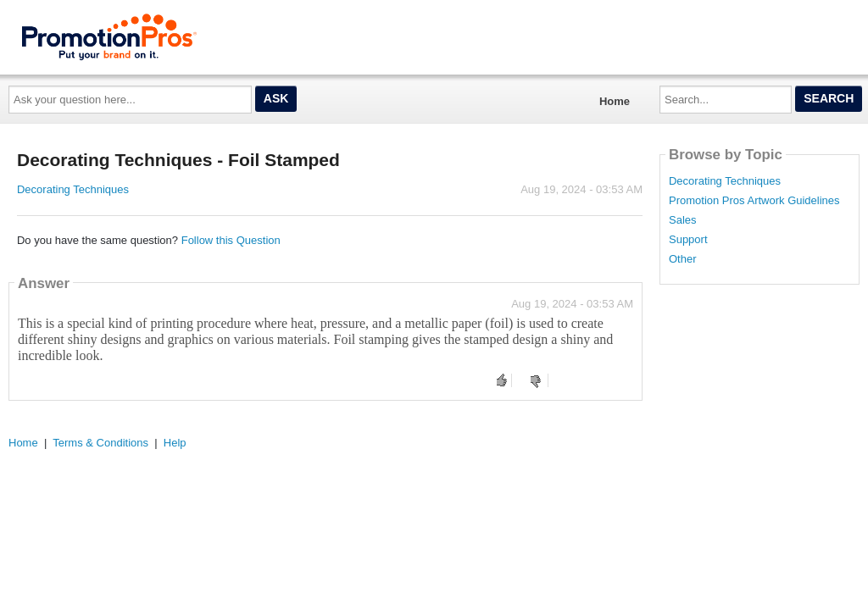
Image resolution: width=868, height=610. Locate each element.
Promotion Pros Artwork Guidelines (754, 201)
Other (683, 259)
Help (175, 443)
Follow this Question (231, 240)
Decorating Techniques (73, 189)
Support (688, 240)
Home (615, 101)
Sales (683, 220)
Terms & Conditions (100, 443)
